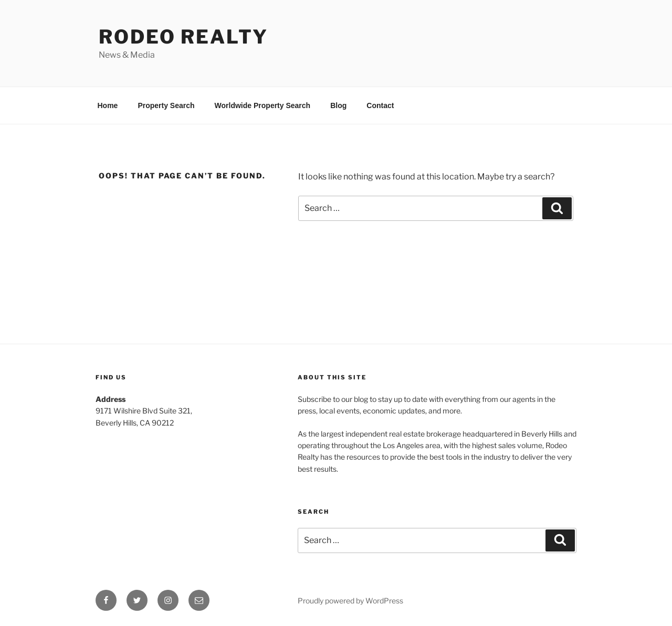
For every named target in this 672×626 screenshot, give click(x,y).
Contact (380, 105)
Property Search (166, 105)
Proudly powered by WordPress (350, 601)
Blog (338, 105)
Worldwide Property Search (263, 105)
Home (108, 105)
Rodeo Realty (183, 37)
